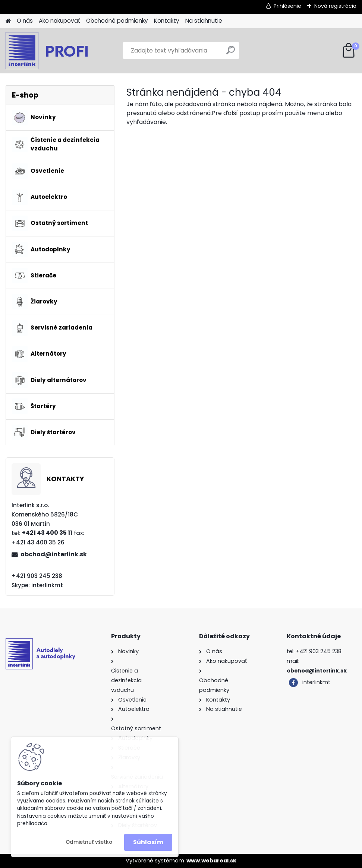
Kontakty (167, 21)
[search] (231, 53)
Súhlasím (148, 842)
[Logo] (57, 51)
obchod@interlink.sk (54, 554)
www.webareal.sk (211, 861)
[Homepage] (8, 21)
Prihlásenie (287, 6)
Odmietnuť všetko (89, 842)
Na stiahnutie (204, 21)
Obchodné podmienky (117, 21)
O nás (25, 21)
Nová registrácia (335, 6)
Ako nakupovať (59, 21)
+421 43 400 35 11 (47, 533)
